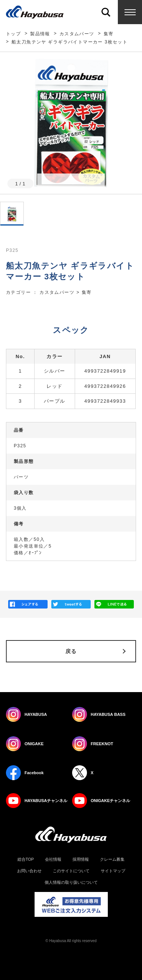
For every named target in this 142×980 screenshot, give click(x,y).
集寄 (109, 34)
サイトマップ (113, 871)
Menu (130, 12)
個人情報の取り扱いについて (71, 882)
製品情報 (40, 34)
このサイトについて (71, 871)
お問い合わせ (29, 871)
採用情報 (81, 859)
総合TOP (26, 859)
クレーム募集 (112, 859)
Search (106, 12)
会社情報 (53, 859)
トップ (13, 34)
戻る (71, 651)
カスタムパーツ (77, 34)
